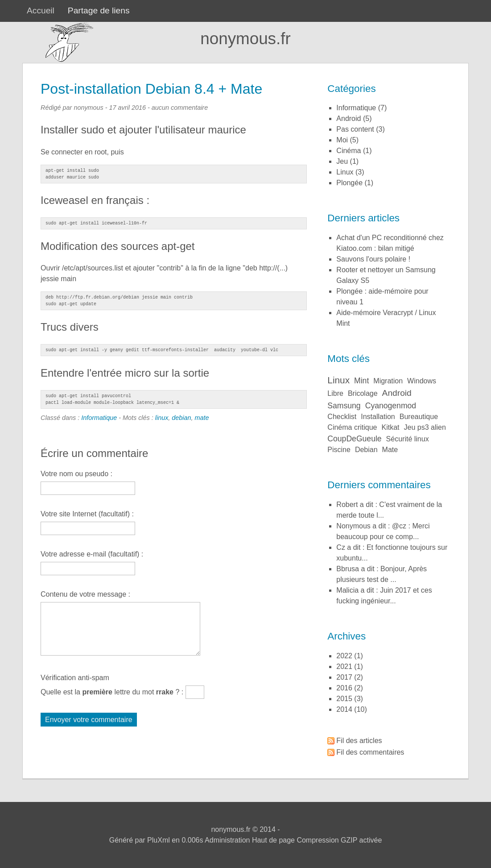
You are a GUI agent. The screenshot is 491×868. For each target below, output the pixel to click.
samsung (344, 406)
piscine (339, 450)
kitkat (390, 427)
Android (349, 118)
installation (378, 417)
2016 (344, 688)
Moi (342, 140)
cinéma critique (352, 427)
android (397, 393)
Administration (227, 840)
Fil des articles (359, 741)
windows (422, 381)
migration (388, 381)
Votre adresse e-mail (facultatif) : (92, 554)
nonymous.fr (245, 39)
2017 (344, 677)
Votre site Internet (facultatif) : (87, 514)
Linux (345, 172)
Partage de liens (99, 10)
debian (181, 418)
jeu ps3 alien (425, 427)
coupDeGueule (354, 439)
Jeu (342, 161)
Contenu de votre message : (85, 594)
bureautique (419, 417)
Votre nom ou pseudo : (76, 474)
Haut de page (273, 840)
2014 (344, 709)
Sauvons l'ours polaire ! (373, 259)
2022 (344, 656)
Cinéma (349, 151)
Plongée (349, 183)
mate (202, 418)
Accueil (41, 10)
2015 (344, 699)
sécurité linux (408, 439)
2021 (344, 667)
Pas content (355, 129)
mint (361, 381)
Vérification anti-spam (75, 678)
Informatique (99, 418)
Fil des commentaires (370, 752)
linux (162, 418)
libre (335, 393)
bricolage (363, 393)
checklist (342, 417)
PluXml (159, 840)
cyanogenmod (391, 406)
